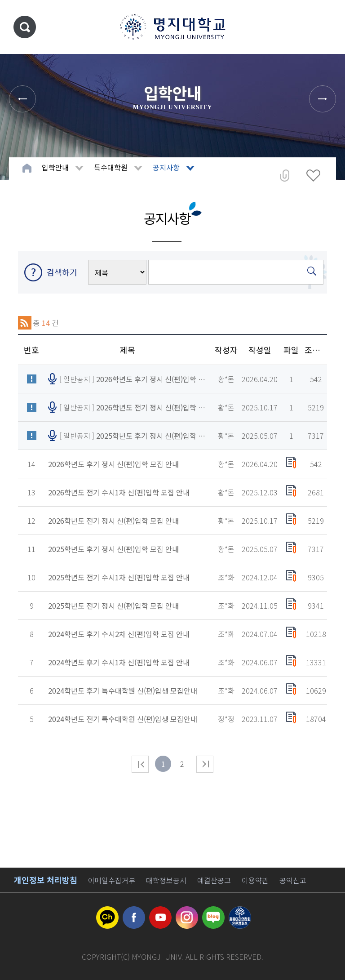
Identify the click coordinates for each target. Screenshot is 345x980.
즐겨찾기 (313, 175)
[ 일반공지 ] (133, 379)
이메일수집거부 (112, 880)
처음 (140, 764)
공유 (285, 175)
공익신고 (293, 880)
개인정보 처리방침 (46, 880)
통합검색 (25, 27)
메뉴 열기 (325, 27)
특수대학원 (111, 167)
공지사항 (166, 167)
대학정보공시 (166, 880)
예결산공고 (214, 880)
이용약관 (255, 880)
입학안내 (55, 167)
